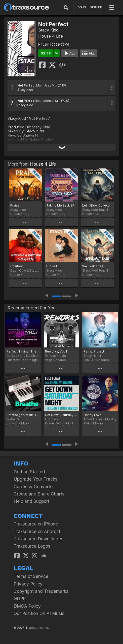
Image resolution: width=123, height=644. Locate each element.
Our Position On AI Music (39, 613)
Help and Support (31, 501)
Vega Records (55, 360)
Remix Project (94, 351)
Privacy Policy (28, 584)
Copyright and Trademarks (41, 591)
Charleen (17, 266)
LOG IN (81, 7)
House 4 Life (51, 36)
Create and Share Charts (39, 494)
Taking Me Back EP (60, 205)
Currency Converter (34, 487)
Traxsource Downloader (38, 539)
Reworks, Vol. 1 (56, 351)
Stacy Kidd (48, 30)
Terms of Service (31, 576)
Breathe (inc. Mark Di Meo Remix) (23, 415)
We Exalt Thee (93, 266)
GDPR (20, 598)
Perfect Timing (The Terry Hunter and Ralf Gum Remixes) (23, 351)
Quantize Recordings (22, 360)
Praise (15, 205)
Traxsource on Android (37, 531)
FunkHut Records (96, 360)
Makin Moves (93, 423)
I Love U (52, 266)
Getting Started (29, 472)
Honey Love (93, 415)
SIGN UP (96, 7)
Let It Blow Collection (97, 205)
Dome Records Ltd (59, 423)
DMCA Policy (27, 606)
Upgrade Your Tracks (35, 479)
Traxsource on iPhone (36, 524)
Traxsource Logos (32, 546)
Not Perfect (26, 85)
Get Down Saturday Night (61, 415)
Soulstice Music (18, 423)
